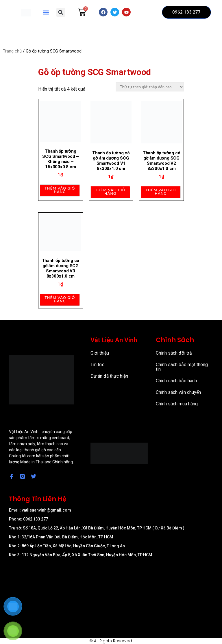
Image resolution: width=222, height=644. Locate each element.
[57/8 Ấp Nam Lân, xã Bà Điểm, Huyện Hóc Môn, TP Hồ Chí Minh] (111, 593)
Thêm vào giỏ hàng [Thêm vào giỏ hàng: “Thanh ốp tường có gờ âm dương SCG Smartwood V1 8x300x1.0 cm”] (110, 192)
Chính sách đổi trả (174, 353)
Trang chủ (12, 51)
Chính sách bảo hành (176, 381)
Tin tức (97, 365)
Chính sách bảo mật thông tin (182, 367)
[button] (46, 12)
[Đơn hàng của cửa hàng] (150, 87)
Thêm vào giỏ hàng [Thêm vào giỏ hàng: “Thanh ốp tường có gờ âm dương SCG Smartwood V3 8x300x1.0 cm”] (60, 299)
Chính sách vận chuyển (178, 392)
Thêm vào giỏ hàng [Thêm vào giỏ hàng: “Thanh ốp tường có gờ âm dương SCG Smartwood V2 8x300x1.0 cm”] (161, 192)
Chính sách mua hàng (177, 404)
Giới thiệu (100, 353)
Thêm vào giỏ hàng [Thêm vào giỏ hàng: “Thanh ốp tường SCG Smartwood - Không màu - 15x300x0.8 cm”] (60, 190)
